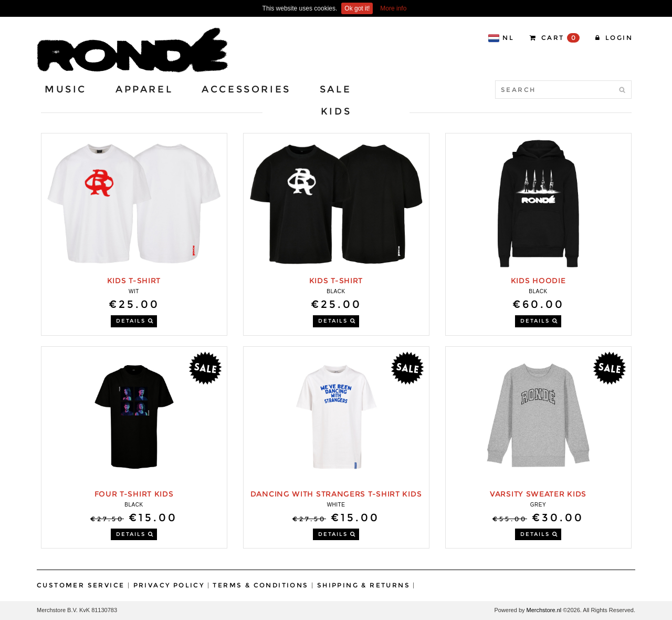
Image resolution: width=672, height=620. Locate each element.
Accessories (246, 89)
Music (66, 89)
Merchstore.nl (544, 610)
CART (555, 38)
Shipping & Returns (364, 585)
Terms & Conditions (260, 585)
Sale (335, 89)
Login (614, 38)
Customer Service (81, 585)
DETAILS (135, 321)
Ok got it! (357, 8)
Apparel (144, 89)
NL (501, 38)
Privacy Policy (169, 585)
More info (393, 8)
